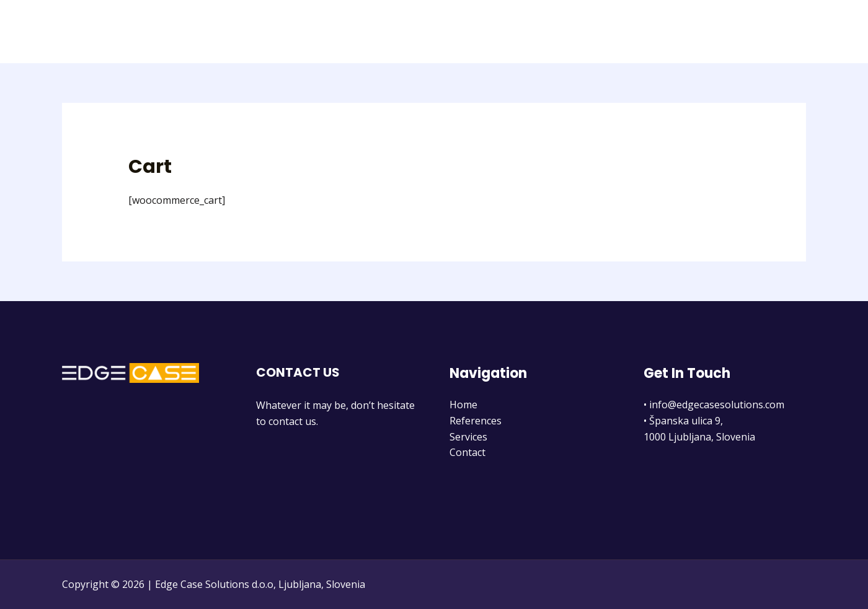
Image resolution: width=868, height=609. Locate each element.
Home (597, 32)
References (657, 32)
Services (721, 32)
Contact (778, 32)
